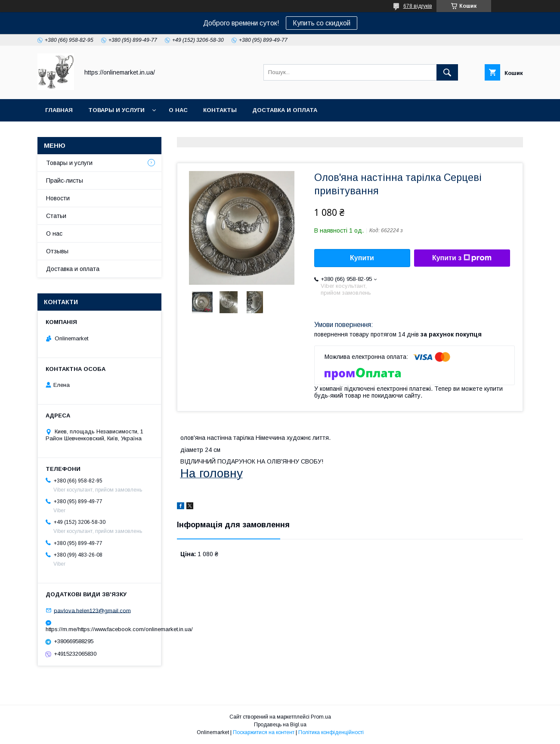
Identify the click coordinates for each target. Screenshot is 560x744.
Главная (59, 110)
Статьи (56, 216)
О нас (178, 110)
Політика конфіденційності (331, 732)
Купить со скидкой (322, 23)
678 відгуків (418, 6)
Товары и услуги (116, 110)
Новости (58, 198)
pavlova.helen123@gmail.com (92, 610)
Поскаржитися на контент (264, 732)
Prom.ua (321, 717)
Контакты (220, 110)
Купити (362, 258)
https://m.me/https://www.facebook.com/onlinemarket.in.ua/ (99, 629)
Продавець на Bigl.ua (280, 725)
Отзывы (57, 251)
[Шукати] (447, 72)
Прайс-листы (65, 181)
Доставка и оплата (285, 110)
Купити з (462, 258)
